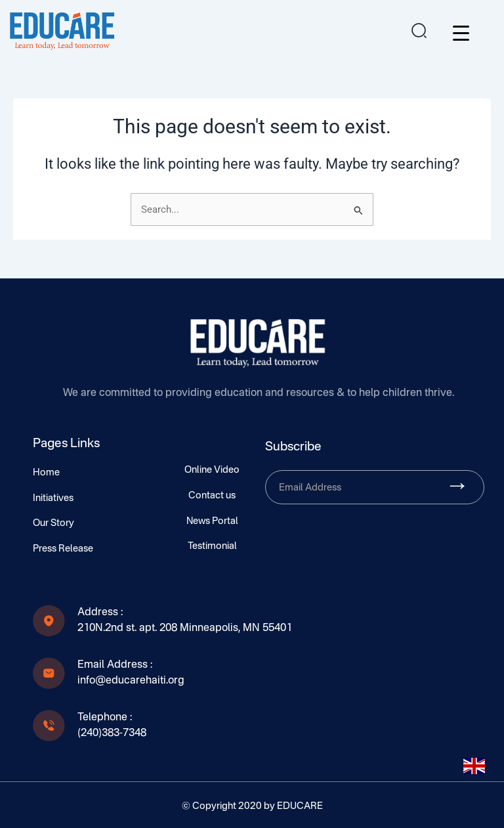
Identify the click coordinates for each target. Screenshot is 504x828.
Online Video (212, 470)
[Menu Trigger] (461, 33)
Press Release (63, 549)
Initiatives (53, 498)
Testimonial (212, 546)
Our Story (53, 523)
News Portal (212, 521)
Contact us (212, 496)
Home (46, 473)
